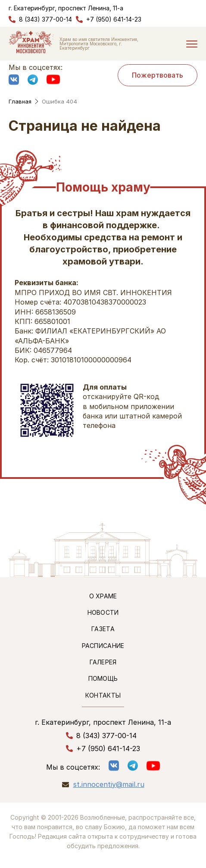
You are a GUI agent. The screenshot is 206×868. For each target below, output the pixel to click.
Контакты (103, 695)
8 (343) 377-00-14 (45, 19)
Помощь (103, 678)
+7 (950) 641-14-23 (114, 19)
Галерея (103, 662)
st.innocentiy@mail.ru (109, 785)
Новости (103, 612)
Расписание (103, 646)
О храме (103, 596)
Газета (103, 629)
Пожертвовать (158, 75)
